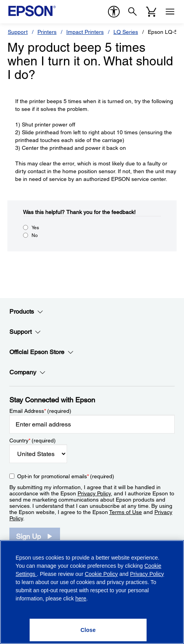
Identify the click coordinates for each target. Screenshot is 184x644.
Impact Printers (85, 32)
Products (26, 312)
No (35, 235)
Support (18, 32)
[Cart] (151, 12)
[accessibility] (114, 12)
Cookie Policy (101, 574)
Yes (35, 228)
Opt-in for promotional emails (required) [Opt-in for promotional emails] (66, 476)
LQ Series (126, 32)
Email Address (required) (40, 411)
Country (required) (33, 440)
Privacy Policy (94, 493)
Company (27, 372)
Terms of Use (126, 512)
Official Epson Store (42, 352)
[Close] (88, 630)
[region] (92, 592)
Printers (47, 32)
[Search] (133, 12)
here (81, 598)
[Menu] (170, 12)
